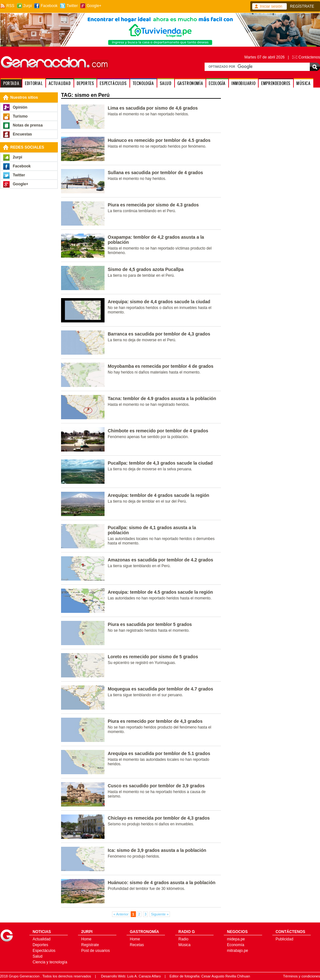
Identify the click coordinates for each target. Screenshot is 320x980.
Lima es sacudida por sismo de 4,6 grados (153, 108)
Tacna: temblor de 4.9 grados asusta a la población (162, 398)
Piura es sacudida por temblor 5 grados (150, 624)
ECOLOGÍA (217, 83)
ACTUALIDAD (60, 83)
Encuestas (22, 134)
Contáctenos (309, 57)
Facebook (49, 6)
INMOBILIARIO (243, 83)
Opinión (20, 107)
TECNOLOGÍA (143, 83)
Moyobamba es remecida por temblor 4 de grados (161, 366)
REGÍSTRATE (302, 6)
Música (184, 945)
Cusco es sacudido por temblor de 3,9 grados (156, 786)
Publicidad (284, 939)
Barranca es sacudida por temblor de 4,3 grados (159, 334)
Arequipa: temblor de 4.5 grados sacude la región (160, 592)
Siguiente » (160, 914)
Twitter (72, 6)
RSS (10, 6)
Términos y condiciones (301, 976)
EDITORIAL (34, 83)
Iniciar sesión (271, 6)
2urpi (28, 6)
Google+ (94, 6)
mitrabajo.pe (238, 951)
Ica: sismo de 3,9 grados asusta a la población (157, 850)
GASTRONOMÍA (190, 83)
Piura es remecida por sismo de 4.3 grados (153, 205)
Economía (236, 945)
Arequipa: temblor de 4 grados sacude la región (158, 495)
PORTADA (11, 83)
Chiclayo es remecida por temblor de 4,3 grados (159, 818)
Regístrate (90, 945)
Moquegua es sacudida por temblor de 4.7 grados (160, 689)
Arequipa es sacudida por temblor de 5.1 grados (159, 753)
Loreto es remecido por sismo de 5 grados (153, 657)
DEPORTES (86, 83)
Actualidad (42, 939)
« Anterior (121, 914)
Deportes (40, 945)
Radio (183, 939)
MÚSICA (304, 83)
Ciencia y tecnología (50, 962)
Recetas (137, 945)
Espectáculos (44, 951)
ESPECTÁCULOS (113, 83)
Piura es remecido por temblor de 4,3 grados (155, 721)
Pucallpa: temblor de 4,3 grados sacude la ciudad (160, 463)
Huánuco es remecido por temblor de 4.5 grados (159, 140)
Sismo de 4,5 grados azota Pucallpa (146, 269)
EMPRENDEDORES (276, 83)
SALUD (166, 83)
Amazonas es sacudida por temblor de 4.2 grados (160, 560)
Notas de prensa (28, 125)
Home (86, 939)
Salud (38, 956)
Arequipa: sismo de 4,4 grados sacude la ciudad (159, 302)
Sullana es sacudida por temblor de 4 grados (155, 173)
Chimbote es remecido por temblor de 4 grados (158, 431)
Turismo (20, 116)
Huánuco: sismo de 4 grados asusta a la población (162, 883)
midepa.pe (236, 939)
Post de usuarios (95, 951)
